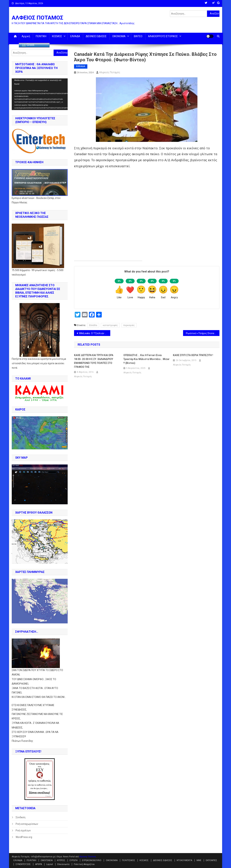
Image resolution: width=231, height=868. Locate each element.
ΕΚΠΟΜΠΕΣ (211, 860)
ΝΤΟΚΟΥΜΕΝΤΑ (184, 860)
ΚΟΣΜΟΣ (57, 36)
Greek (28, 45)
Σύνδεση (21, 817)
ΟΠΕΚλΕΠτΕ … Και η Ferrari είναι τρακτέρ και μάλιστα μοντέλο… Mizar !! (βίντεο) (146, 359)
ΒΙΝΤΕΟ (138, 36)
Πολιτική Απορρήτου (84, 864)
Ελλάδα (93, 325)
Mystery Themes (88, 857)
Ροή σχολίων (23, 830)
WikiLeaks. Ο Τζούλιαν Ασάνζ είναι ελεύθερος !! (95, 333)
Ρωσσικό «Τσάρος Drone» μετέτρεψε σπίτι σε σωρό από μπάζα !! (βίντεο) (203, 333)
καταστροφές (110, 325)
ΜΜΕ (199, 860)
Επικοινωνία (63, 864)
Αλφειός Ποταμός (110, 72)
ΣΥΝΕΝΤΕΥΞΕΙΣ (23, 864)
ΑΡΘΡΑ (39, 864)
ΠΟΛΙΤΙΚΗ (41, 36)
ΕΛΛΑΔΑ (75, 36)
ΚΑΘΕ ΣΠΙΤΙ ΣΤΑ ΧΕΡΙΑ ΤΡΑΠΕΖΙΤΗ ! (193, 355)
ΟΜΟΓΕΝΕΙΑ (47, 860)
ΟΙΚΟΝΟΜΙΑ (119, 36)
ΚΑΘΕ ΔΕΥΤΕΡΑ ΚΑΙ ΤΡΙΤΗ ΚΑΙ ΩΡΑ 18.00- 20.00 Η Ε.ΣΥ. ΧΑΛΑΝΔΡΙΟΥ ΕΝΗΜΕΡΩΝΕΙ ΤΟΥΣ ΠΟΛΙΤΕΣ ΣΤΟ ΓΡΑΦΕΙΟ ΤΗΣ (94, 361)
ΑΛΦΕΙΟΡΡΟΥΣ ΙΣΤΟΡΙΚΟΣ (163, 36)
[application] (40, 94)
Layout (50, 864)
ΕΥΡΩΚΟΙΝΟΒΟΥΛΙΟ (92, 860)
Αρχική (26, 36)
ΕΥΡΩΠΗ (74, 860)
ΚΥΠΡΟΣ (61, 860)
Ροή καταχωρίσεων (27, 824)
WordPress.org (24, 837)
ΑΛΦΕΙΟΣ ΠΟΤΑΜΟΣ (37, 18)
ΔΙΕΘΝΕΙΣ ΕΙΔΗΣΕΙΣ (96, 36)
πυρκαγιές (129, 325)
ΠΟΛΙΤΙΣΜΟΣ (129, 860)
